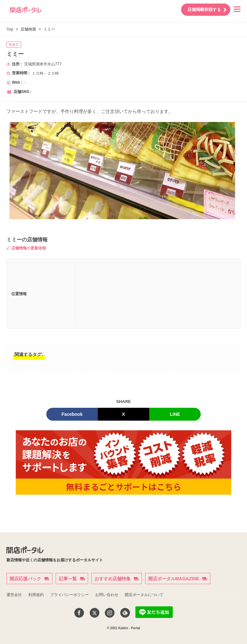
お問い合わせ (107, 595)
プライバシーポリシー (69, 595)
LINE (175, 414)
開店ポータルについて (144, 595)
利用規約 (36, 595)
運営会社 (14, 595)
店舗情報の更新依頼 (26, 248)
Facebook (72, 414)
